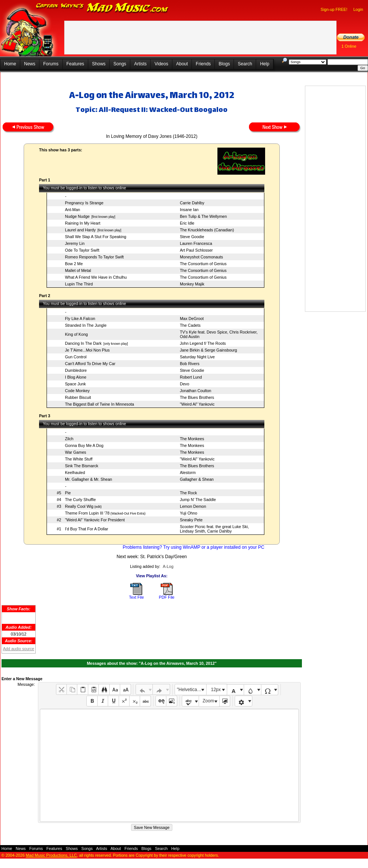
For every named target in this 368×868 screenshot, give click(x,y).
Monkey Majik (192, 284)
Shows (99, 64)
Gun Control (76, 357)
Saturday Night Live (197, 357)
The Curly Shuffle (80, 500)
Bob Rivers (190, 364)
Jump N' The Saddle (198, 500)
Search (245, 64)
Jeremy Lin (75, 243)
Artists (140, 64)
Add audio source (19, 649)
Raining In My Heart (83, 223)
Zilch (69, 439)
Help (265, 64)
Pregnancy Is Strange (84, 203)
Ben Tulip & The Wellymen (203, 216)
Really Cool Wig (79, 506)
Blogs (224, 64)
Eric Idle (187, 223)
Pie (68, 493)
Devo (185, 384)
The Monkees (192, 439)
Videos (161, 64)
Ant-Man (72, 210)
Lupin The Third (79, 284)
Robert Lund (191, 377)
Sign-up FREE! (334, 9)
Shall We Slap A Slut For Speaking (96, 237)
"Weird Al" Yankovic (197, 404)
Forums (51, 64)
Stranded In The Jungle (86, 325)
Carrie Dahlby (192, 203)
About (182, 64)
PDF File (167, 597)
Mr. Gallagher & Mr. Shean (89, 479)
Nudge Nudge (77, 216)
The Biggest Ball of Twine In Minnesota (100, 404)
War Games (75, 452)
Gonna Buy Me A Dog (84, 445)
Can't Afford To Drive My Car (90, 364)
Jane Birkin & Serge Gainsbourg (208, 350)
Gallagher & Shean (197, 479)
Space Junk (75, 384)
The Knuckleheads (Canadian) (207, 230)
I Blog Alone (76, 377)
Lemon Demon (193, 506)
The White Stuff (79, 459)
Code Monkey (77, 391)
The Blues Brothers (197, 397)
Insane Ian (189, 210)
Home (10, 64)
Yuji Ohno (189, 513)
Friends (203, 64)
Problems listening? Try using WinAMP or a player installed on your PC (194, 547)
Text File (136, 597)
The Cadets (190, 325)
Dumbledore (76, 370)
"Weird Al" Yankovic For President (95, 520)
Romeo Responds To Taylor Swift (94, 257)
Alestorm (188, 472)
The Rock (189, 493)
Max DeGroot (192, 319)
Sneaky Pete (191, 520)
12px (216, 690)
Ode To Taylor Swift (82, 250)
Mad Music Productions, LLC (51, 855)
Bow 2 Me (74, 264)
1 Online (349, 46)
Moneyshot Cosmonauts (201, 257)
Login (358, 9)
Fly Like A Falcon (80, 319)
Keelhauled (75, 472)
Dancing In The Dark (83, 343)
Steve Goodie (192, 237)
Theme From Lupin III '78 (87, 513)
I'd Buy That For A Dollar (87, 529)
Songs (120, 64)
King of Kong (76, 334)
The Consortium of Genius (203, 264)
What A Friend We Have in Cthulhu (96, 277)
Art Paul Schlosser (196, 250)
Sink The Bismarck (82, 466)
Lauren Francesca (196, 243)
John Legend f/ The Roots (203, 343)
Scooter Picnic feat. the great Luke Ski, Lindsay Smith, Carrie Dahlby (214, 529)
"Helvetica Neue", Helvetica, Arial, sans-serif (192, 690)
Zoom (209, 701)
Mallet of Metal (78, 270)
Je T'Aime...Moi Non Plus (87, 350)
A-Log (168, 566)
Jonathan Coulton (196, 391)
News (30, 64)
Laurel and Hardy (80, 230)
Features (75, 64)
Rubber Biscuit (78, 397)
